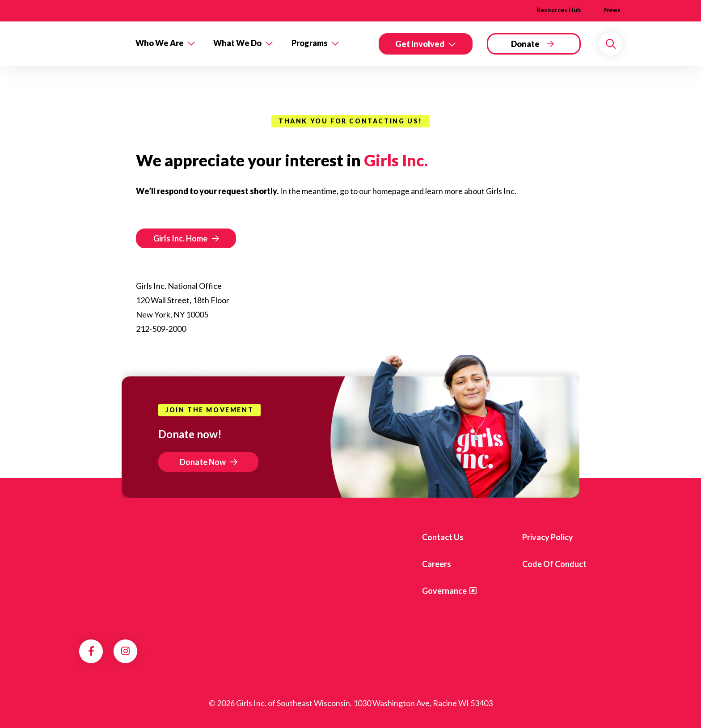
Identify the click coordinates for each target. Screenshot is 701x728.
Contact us (443, 537)
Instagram (125, 651)
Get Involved (420, 44)
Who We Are (160, 43)
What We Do (237, 43)
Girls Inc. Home (180, 238)
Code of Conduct (554, 564)
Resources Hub (559, 10)
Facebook (91, 651)
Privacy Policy (548, 537)
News (612, 10)
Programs (310, 43)
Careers (437, 564)
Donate (525, 44)
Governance (444, 591)
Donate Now (203, 462)
